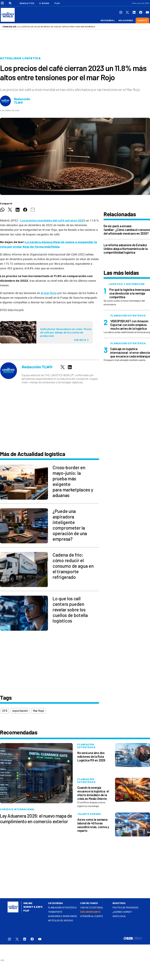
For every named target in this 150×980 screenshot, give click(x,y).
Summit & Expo (33, 907)
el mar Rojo (49, 293)
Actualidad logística (20, 58)
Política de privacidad (125, 908)
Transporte (55, 912)
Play (57, 3)
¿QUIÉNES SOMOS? (122, 912)
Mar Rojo (39, 711)
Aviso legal (119, 916)
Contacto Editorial (92, 908)
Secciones (107, 20)
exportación (20, 711)
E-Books (44, 3)
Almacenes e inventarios (63, 916)
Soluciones (126, 20)
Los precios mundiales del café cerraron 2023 (53, 220)
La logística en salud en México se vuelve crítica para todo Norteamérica (56, 27)
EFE (5, 711)
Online (28, 903)
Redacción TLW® (22, 101)
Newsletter (27, 3)
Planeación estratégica (62, 908)
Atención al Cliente (92, 916)
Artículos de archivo (61, 921)
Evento (142, 20)
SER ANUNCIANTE (90, 912)
